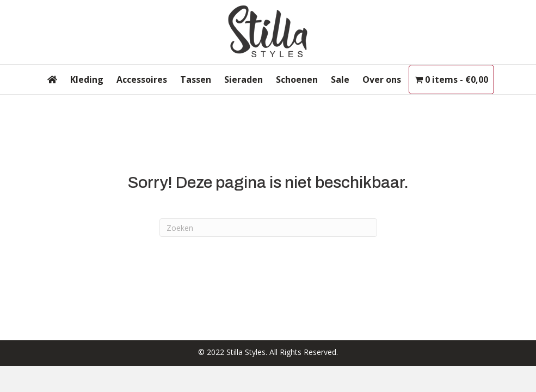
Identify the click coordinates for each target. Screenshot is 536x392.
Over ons (382, 79)
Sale (340, 79)
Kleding (87, 79)
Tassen (196, 79)
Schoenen (297, 79)
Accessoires (142, 79)
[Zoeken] (268, 228)
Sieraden (244, 79)
